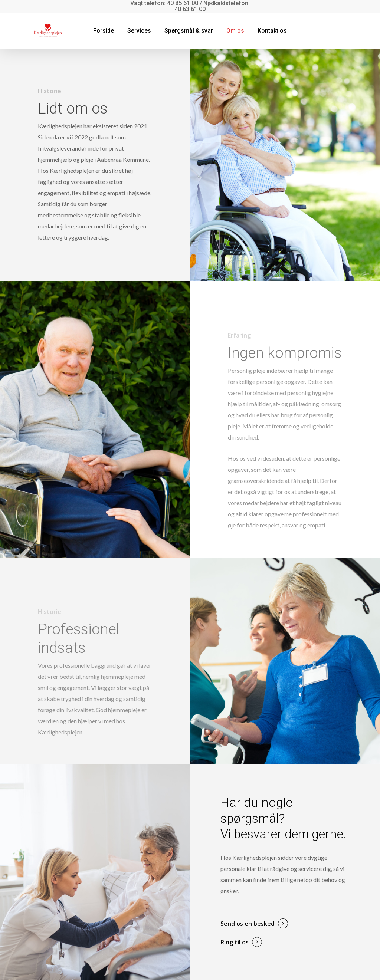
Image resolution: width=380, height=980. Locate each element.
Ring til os (235, 942)
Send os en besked (248, 924)
